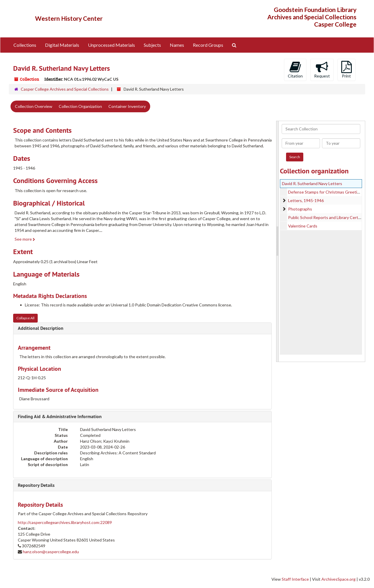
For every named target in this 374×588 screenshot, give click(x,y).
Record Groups (208, 45)
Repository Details (36, 485)
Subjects (152, 45)
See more (25, 239)
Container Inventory (127, 106)
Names (177, 45)
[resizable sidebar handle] (278, 241)
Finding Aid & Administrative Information (60, 417)
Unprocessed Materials (111, 45)
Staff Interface (295, 579)
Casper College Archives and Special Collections (65, 89)
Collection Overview (34, 106)
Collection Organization (80, 106)
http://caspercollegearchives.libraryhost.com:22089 (65, 522)
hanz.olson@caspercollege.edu (51, 552)
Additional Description (41, 328)
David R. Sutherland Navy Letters (312, 183)
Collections (25, 45)
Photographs (300, 209)
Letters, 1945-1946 (306, 200)
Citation (295, 70)
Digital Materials (62, 45)
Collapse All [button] (25, 318)
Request (322, 70)
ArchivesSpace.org (338, 579)
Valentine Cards (303, 226)
